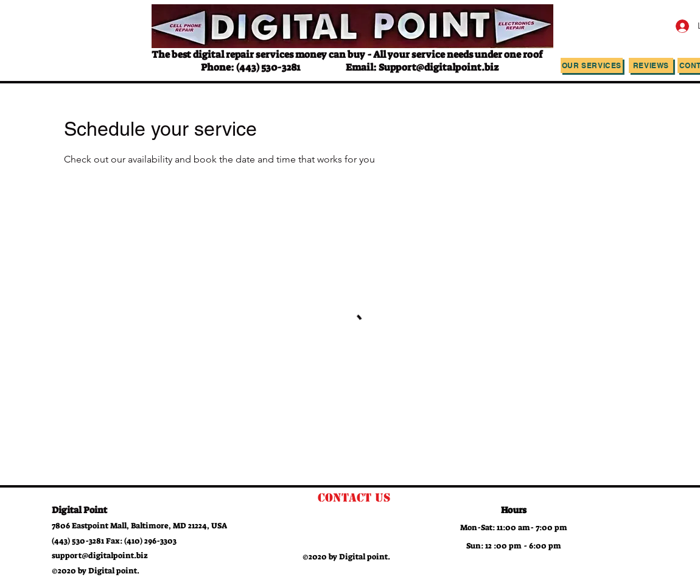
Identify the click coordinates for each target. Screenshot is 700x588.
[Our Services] (592, 65)
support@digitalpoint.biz (100, 555)
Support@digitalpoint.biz (439, 67)
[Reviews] (651, 65)
